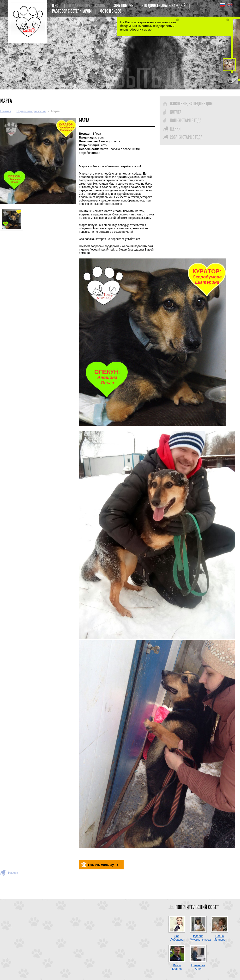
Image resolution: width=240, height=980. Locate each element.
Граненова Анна (198, 967)
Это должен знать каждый (163, 6)
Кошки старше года (186, 121)
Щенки (175, 129)
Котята (175, 112)
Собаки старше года (186, 138)
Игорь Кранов (177, 967)
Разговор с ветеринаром (72, 11)
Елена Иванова (220, 938)
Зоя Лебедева (177, 938)
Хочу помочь (123, 6)
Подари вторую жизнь (87, 6)
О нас (56, 6)
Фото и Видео (110, 11)
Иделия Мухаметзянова (200, 938)
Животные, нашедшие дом (191, 104)
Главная (6, 111)
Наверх (13, 873)
